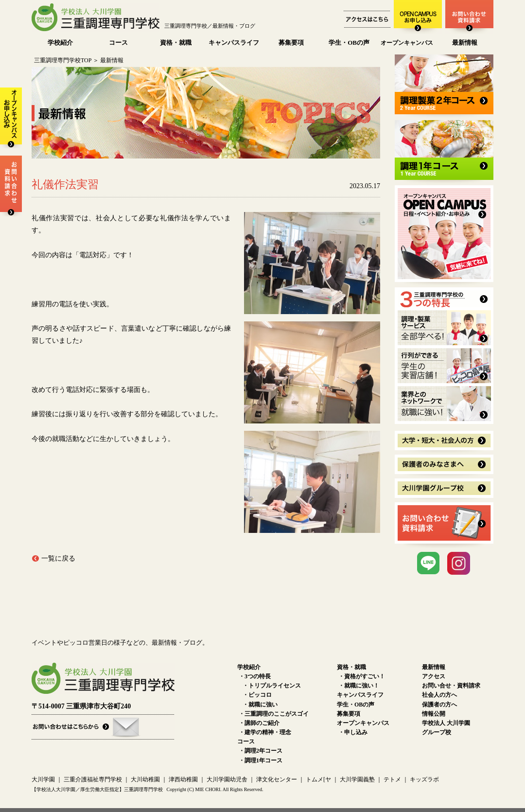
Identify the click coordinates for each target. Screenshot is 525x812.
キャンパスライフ (234, 43)
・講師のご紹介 (259, 723)
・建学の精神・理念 (265, 732)
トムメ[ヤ (318, 779)
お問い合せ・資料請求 (451, 686)
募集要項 (291, 43)
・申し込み (353, 732)
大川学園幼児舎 (227, 779)
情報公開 (434, 714)
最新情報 (465, 43)
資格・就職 (176, 43)
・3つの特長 (255, 676)
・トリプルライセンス (272, 686)
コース (118, 43)
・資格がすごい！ (362, 676)
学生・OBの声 (349, 43)
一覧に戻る (58, 558)
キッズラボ (424, 779)
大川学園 (43, 779)
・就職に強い (260, 705)
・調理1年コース (261, 760)
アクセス (434, 676)
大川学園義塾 (357, 779)
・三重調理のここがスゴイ (274, 714)
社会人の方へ (439, 695)
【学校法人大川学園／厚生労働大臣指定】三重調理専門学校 (97, 789)
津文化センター (277, 779)
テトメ (392, 779)
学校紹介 (60, 43)
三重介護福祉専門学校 (94, 779)
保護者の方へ (439, 705)
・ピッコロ (257, 695)
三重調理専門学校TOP (63, 60)
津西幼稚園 (183, 779)
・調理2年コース (261, 751)
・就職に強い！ (359, 686)
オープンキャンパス (407, 43)
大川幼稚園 (145, 779)
